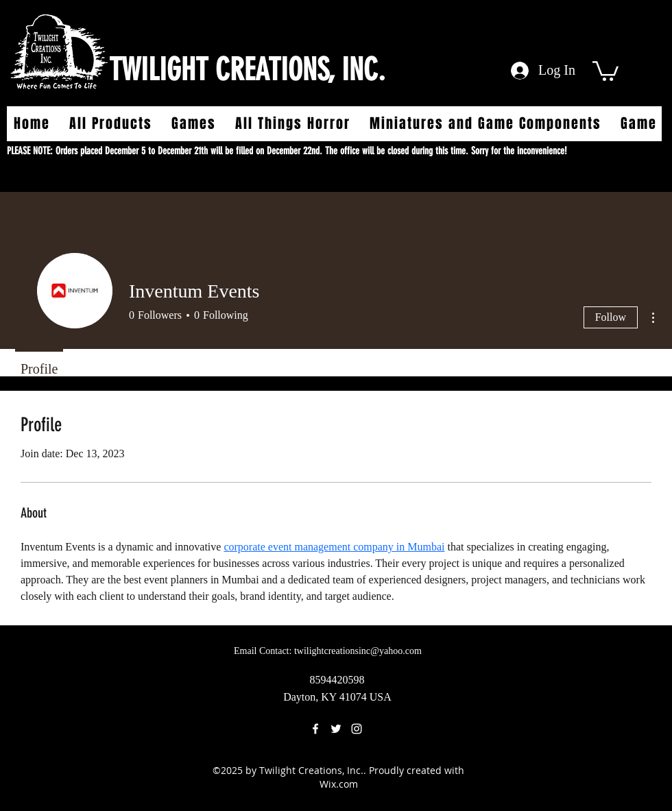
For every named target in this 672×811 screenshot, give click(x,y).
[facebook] (315, 729)
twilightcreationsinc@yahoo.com (358, 651)
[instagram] (357, 729)
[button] (605, 70)
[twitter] (336, 729)
